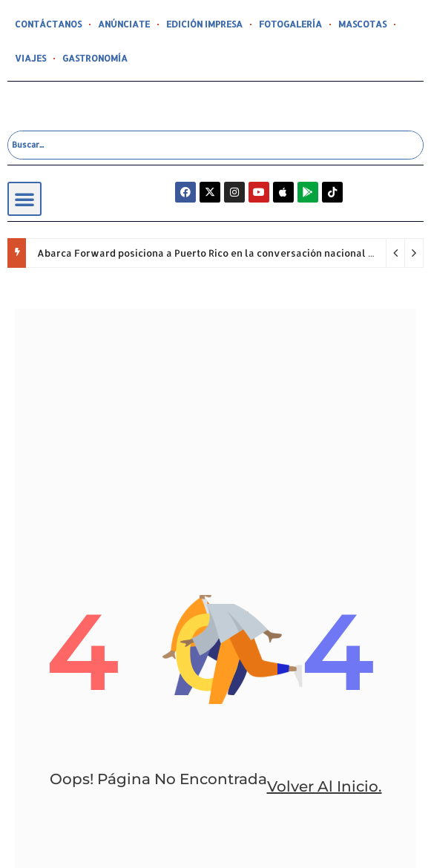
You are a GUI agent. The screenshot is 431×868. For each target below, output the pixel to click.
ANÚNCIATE (124, 24)
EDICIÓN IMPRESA (204, 24)
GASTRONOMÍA (95, 58)
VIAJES (30, 58)
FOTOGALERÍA (290, 24)
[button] (24, 199)
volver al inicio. (325, 786)
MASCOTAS (362, 24)
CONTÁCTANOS (48, 24)
